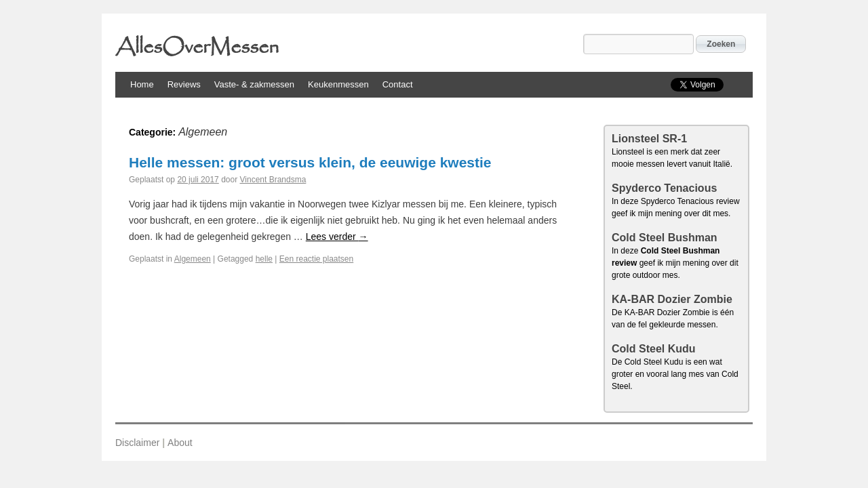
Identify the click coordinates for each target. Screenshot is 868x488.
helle (264, 259)
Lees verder (337, 237)
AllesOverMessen (197, 47)
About (180, 443)
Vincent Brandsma (273, 180)
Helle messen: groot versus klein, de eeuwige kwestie (310, 162)
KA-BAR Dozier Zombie (672, 299)
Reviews (184, 84)
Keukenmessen (338, 84)
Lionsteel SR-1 (649, 139)
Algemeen (193, 259)
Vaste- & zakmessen (254, 84)
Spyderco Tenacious (664, 188)
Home (142, 84)
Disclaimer (137, 443)
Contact (398, 84)
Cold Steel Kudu (654, 349)
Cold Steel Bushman (665, 238)
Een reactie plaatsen (316, 259)
